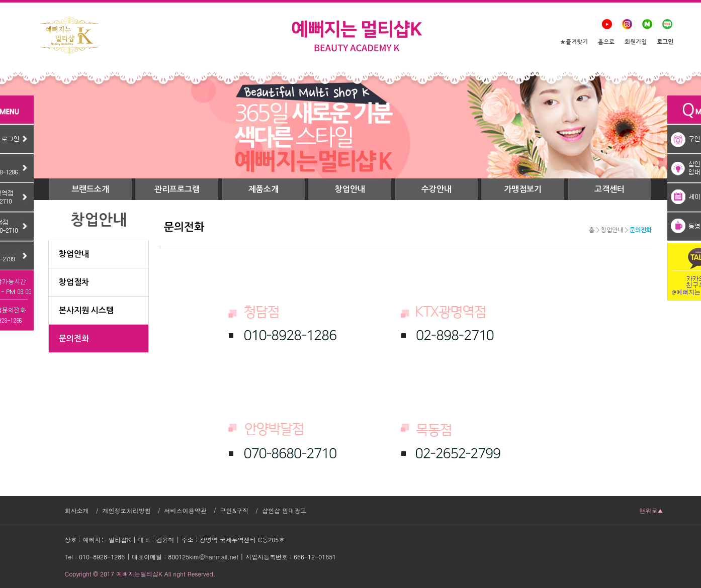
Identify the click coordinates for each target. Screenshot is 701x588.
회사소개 (77, 510)
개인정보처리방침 (127, 510)
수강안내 (436, 189)
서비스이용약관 (186, 510)
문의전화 (641, 230)
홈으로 (606, 42)
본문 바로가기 (0, 0)
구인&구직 (235, 510)
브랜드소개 (90, 189)
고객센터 (609, 189)
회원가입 (636, 42)
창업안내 (350, 189)
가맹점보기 (523, 189)
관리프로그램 (177, 189)
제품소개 (264, 189)
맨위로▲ (651, 510)
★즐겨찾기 (574, 42)
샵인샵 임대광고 (284, 510)
